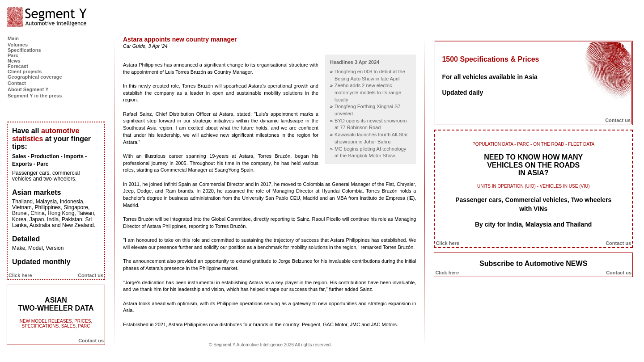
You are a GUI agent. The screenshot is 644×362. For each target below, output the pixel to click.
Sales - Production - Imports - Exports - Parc (49, 160)
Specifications (24, 50)
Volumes (18, 45)
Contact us (91, 275)
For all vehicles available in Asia (489, 77)
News (14, 61)
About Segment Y (28, 89)
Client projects (25, 72)
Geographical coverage (35, 77)
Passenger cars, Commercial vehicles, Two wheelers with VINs (533, 204)
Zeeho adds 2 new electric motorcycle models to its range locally (368, 92)
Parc (13, 55)
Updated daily (462, 93)
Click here (20, 275)
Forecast (18, 66)
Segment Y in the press (35, 96)
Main (13, 38)
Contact (17, 83)
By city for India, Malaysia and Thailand (533, 224)
